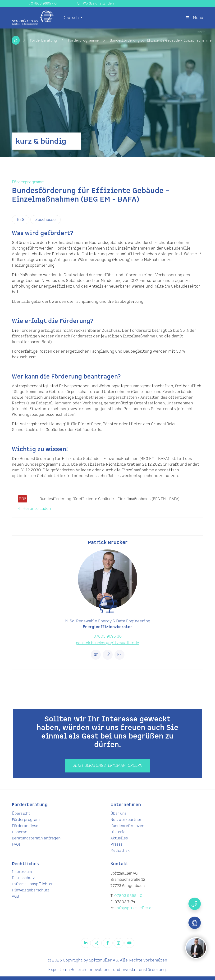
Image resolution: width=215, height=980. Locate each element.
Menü (194, 18)
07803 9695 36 (107, 636)
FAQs (16, 845)
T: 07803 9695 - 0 (42, 3)
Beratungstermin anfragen (36, 838)
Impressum (22, 872)
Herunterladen (34, 509)
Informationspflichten (33, 884)
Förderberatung (44, 40)
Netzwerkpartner (126, 820)
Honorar (19, 832)
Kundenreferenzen (127, 826)
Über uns (119, 814)
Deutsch (71, 18)
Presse (117, 845)
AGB (15, 897)
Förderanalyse (25, 826)
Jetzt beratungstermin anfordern (107, 766)
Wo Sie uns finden (96, 3)
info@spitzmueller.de (134, 908)
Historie (118, 832)
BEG (21, 220)
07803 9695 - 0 (128, 896)
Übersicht (21, 814)
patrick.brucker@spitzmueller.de (107, 643)
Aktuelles (119, 838)
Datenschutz (23, 878)
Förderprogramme (84, 40)
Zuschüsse (46, 220)
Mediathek (120, 851)
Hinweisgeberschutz (31, 890)
